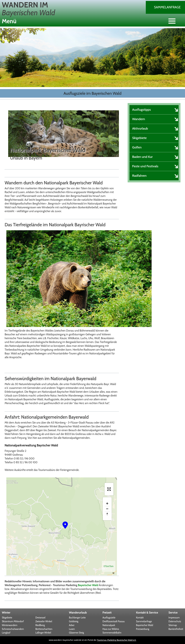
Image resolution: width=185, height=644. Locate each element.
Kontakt (140, 618)
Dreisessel (40, 618)
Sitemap (173, 625)
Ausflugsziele (109, 618)
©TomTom (109, 566)
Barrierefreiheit (176, 629)
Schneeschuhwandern (13, 629)
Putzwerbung (143, 629)
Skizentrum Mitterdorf (13, 621)
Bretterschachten (44, 629)
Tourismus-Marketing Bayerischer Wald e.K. (117, 640)
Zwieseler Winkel (44, 621)
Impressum (174, 618)
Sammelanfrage (167, 7)
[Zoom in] (107, 503)
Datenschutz (175, 621)
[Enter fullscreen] (109, 489)
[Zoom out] (107, 509)
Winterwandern (10, 625)
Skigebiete (7, 618)
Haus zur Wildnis (111, 629)
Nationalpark (109, 625)
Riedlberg (40, 625)
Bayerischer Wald (88, 585)
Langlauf (6, 633)
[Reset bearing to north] (107, 514)
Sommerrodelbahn (112, 633)
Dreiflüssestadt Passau (113, 621)
